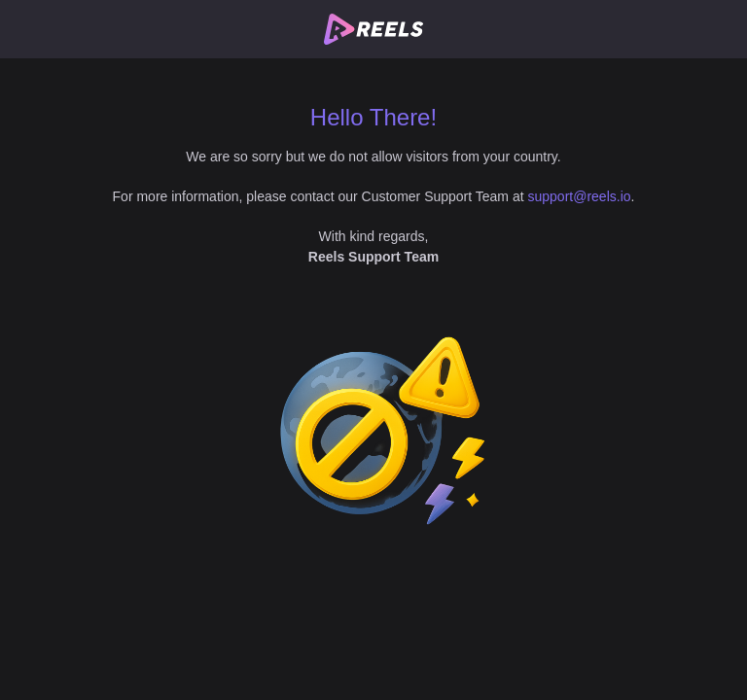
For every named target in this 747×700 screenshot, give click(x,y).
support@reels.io (580, 196)
